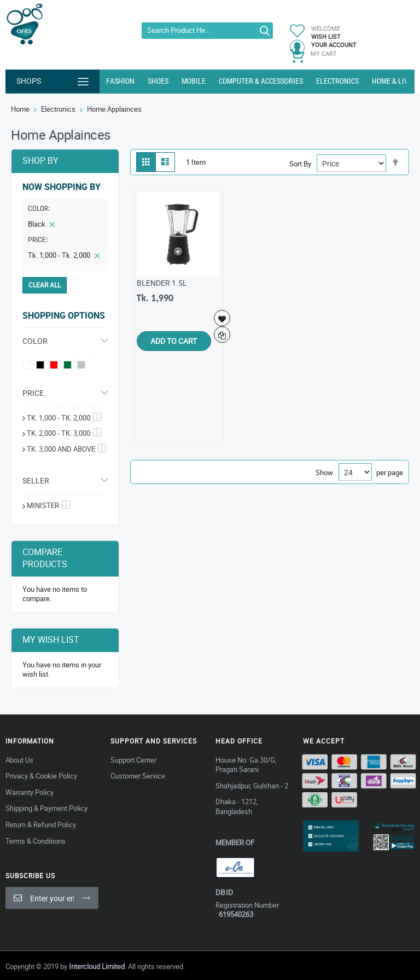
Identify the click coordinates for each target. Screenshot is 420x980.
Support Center (133, 760)
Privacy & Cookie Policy (41, 776)
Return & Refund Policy (41, 825)
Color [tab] (35, 341)
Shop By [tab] (40, 160)
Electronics (58, 109)
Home (20, 109)
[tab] (65, 226)
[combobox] (207, 31)
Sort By (300, 164)
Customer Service (138, 776)
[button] (223, 318)
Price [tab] (33, 393)
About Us (19, 760)
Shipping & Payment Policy (46, 808)
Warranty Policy (30, 792)
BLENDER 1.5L (162, 283)
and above (66, 449)
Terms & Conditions (36, 841)
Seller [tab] (36, 480)
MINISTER (48, 505)
